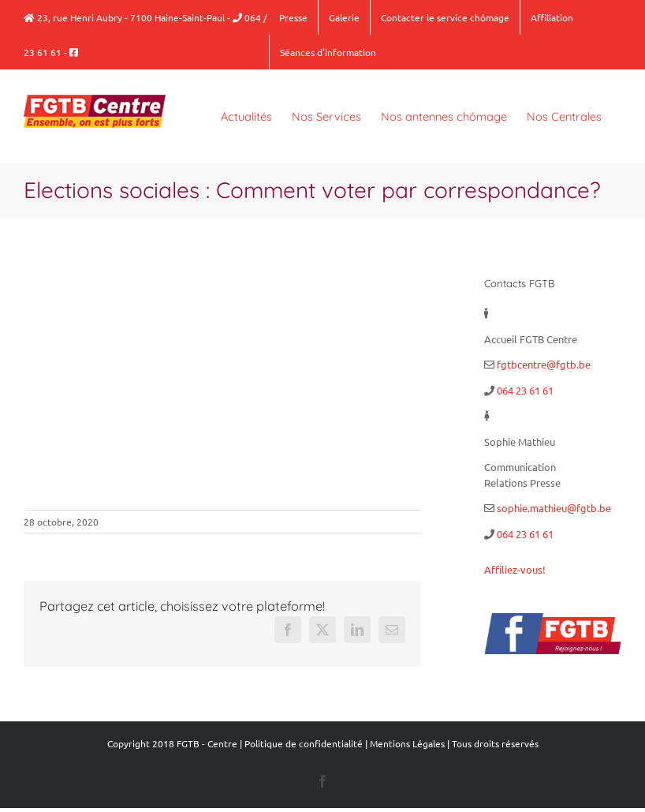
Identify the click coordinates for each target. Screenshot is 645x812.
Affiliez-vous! (515, 569)
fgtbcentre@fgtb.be (544, 364)
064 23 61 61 (525, 390)
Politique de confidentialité (304, 743)
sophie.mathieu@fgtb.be (554, 508)
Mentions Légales (407, 743)
